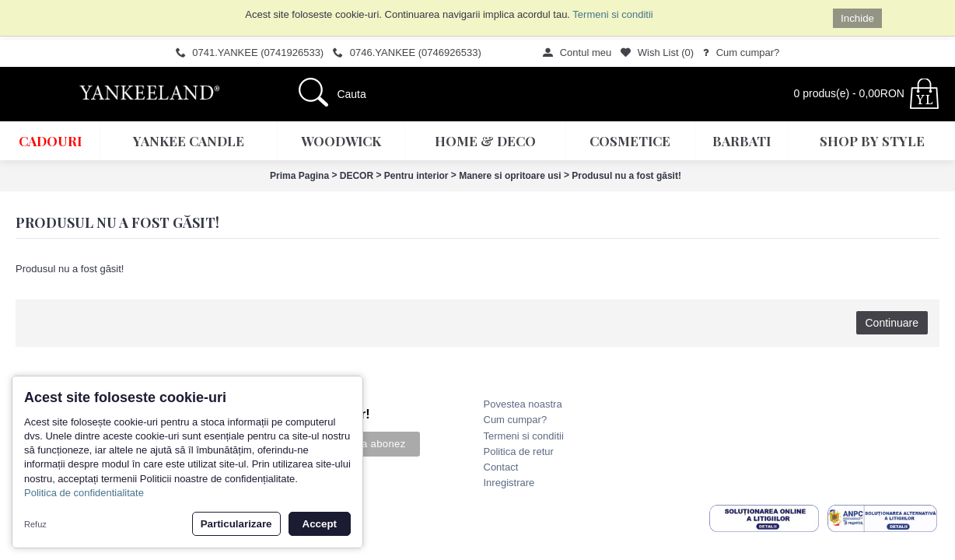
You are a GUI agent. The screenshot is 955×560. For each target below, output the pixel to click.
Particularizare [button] (236, 524)
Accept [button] (320, 524)
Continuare (892, 323)
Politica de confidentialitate (84, 493)
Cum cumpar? (516, 420)
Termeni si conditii (612, 14)
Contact (501, 467)
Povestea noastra (523, 404)
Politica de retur (519, 451)
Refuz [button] (35, 524)
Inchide (857, 18)
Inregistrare (509, 483)
